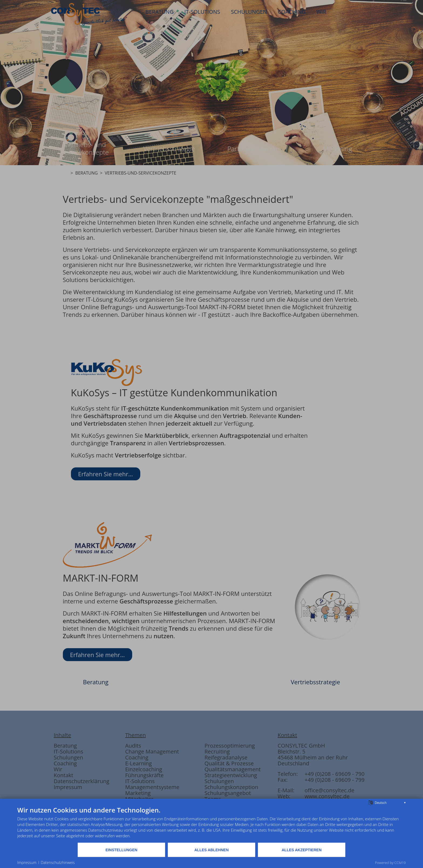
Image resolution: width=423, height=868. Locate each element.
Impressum (27, 862)
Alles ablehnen (211, 850)
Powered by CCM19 (390, 863)
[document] (211, 824)
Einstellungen (121, 850)
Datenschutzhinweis (58, 862)
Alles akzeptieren (302, 850)
